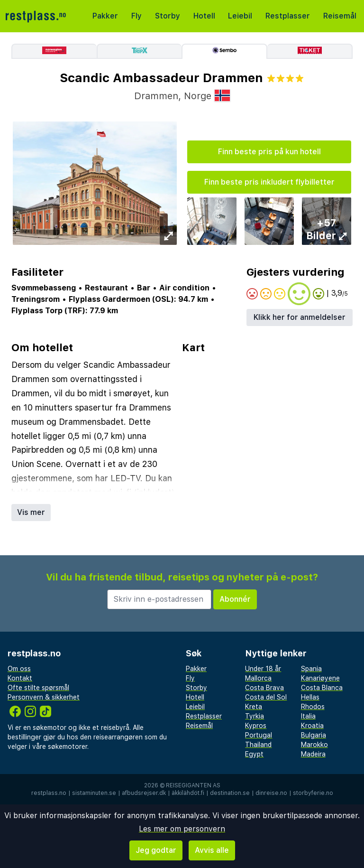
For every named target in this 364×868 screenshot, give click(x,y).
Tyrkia (255, 716)
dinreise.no (271, 793)
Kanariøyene (320, 678)
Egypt (254, 754)
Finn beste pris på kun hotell (269, 152)
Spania (311, 669)
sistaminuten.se (94, 793)
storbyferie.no (313, 793)
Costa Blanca (322, 688)
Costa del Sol (266, 697)
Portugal (259, 735)
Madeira (313, 754)
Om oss (19, 669)
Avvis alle (212, 850)
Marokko (314, 745)
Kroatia (312, 726)
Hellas (310, 697)
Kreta (254, 707)
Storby (168, 16)
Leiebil (240, 16)
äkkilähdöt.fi (188, 793)
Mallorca (258, 678)
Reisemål (340, 16)
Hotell (204, 16)
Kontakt (20, 678)
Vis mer (31, 512)
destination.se (230, 793)
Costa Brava (264, 688)
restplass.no (49, 793)
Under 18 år (263, 669)
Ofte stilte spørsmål (38, 688)
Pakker (105, 16)
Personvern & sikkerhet (44, 697)
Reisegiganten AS (193, 785)
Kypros (256, 726)
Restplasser (288, 16)
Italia (308, 716)
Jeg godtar (156, 850)
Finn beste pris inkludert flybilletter (269, 182)
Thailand (258, 745)
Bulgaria (314, 735)
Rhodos (313, 707)
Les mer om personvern (182, 829)
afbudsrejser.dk (144, 793)
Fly (136, 16)
